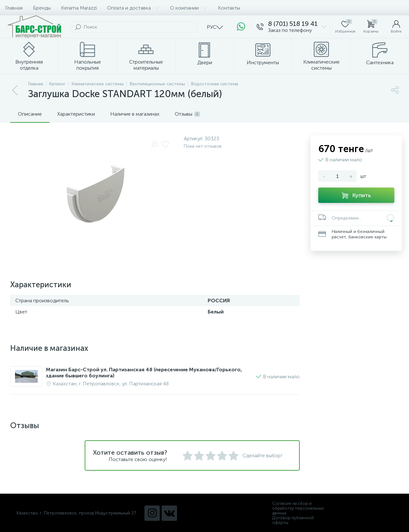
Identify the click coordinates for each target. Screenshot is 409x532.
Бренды (42, 8)
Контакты (229, 8)
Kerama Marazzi (79, 8)
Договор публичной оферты (293, 520)
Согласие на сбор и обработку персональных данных (298, 508)
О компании (189, 8)
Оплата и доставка (133, 8)
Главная (14, 8)
